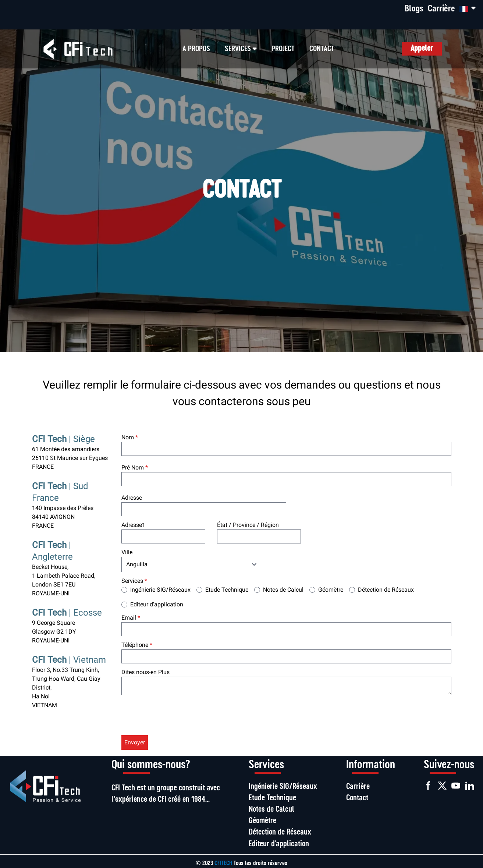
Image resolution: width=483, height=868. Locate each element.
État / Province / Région (248, 525)
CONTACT (322, 49)
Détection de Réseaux (386, 590)
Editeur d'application (157, 604)
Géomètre (331, 590)
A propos (196, 49)
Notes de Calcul (283, 590)
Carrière (441, 9)
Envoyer (135, 742)
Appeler (422, 49)
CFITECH (224, 864)
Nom (130, 437)
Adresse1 (133, 525)
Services (134, 581)
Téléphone (137, 645)
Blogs (414, 9)
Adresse (132, 498)
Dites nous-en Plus (145, 672)
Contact (357, 798)
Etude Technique (227, 590)
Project (283, 49)
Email (131, 618)
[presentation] (177, 716)
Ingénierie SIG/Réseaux (160, 590)
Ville (127, 552)
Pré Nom (135, 467)
